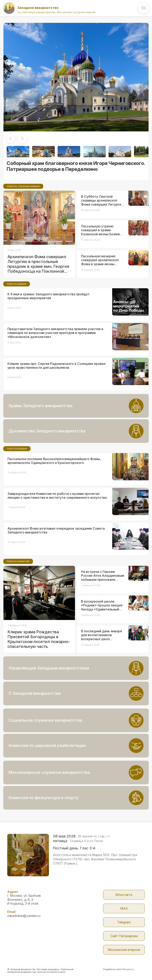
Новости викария (17, 449)
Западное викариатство (38, 8)
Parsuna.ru (128, 969)
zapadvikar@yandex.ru (24, 916)
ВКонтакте (124, 895)
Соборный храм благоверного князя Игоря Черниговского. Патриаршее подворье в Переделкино (76, 166)
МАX (124, 908)
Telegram (124, 922)
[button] (11, 139)
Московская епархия (124, 950)
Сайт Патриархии (124, 936)
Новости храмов (17, 284)
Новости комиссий (18, 561)
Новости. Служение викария (23, 186)
